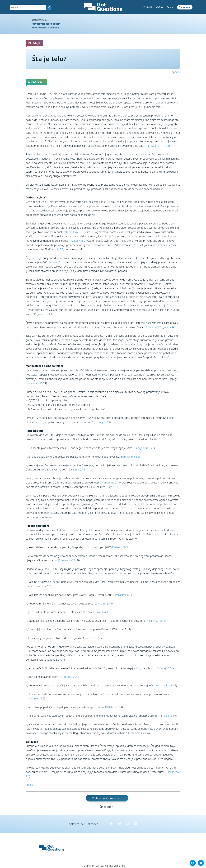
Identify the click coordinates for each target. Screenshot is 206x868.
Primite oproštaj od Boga (45, 28)
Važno (159, 7)
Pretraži (148, 7)
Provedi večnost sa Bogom (46, 24)
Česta (170, 7)
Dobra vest (185, 7)
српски (176, 72)
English (30, 785)
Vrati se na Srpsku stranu (107, 798)
